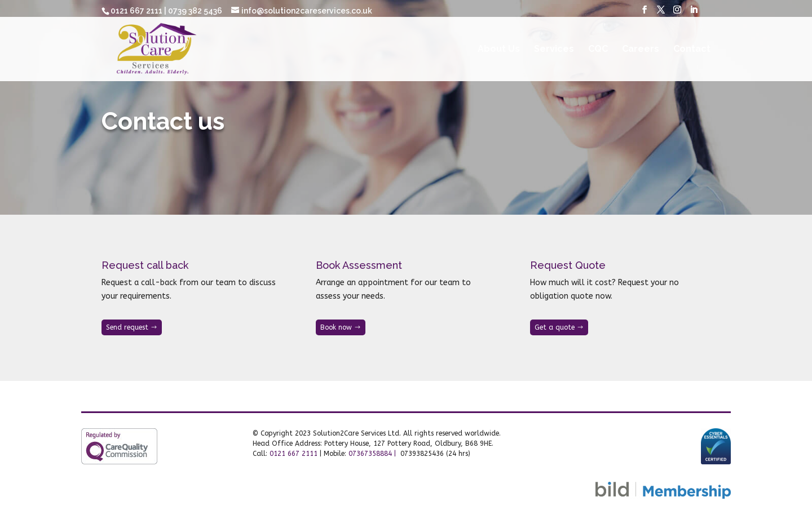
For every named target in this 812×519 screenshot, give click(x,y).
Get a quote (555, 327)
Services (554, 50)
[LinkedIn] (694, 13)
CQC (598, 50)
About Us (499, 50)
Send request (127, 327)
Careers (641, 50)
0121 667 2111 (294, 454)
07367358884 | (373, 454)
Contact (692, 50)
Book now (336, 327)
